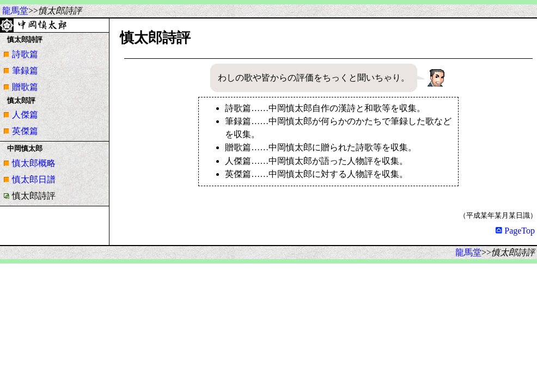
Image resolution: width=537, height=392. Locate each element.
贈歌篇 (25, 87)
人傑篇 (25, 115)
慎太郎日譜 (34, 179)
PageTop (515, 231)
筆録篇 (25, 71)
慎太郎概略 (34, 163)
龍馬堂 (15, 11)
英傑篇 (25, 131)
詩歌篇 (25, 54)
